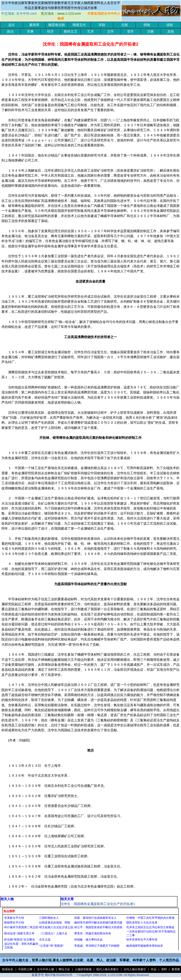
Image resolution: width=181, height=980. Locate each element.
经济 (50, 32)
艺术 (90, 32)
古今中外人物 (45, 969)
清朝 (169, 25)
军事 (30, 32)
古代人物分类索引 (135, 969)
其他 (171, 32)
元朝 (124, 25)
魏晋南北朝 (57, 25)
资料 (164, 969)
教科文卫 (70, 32)
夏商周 (34, 25)
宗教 (151, 32)
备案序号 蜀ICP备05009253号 (52, 975)
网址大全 (64, 969)
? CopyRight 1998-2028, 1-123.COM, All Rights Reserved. (113, 975)
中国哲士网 (25, 969)
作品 (154, 969)
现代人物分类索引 (107, 969)
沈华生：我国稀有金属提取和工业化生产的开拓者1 (98, 904)
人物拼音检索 (83, 969)
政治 (10, 32)
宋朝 (102, 25)
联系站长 (8, 969)
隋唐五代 (79, 25)
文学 (111, 32)
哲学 (131, 32)
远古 (12, 25)
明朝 (147, 25)
